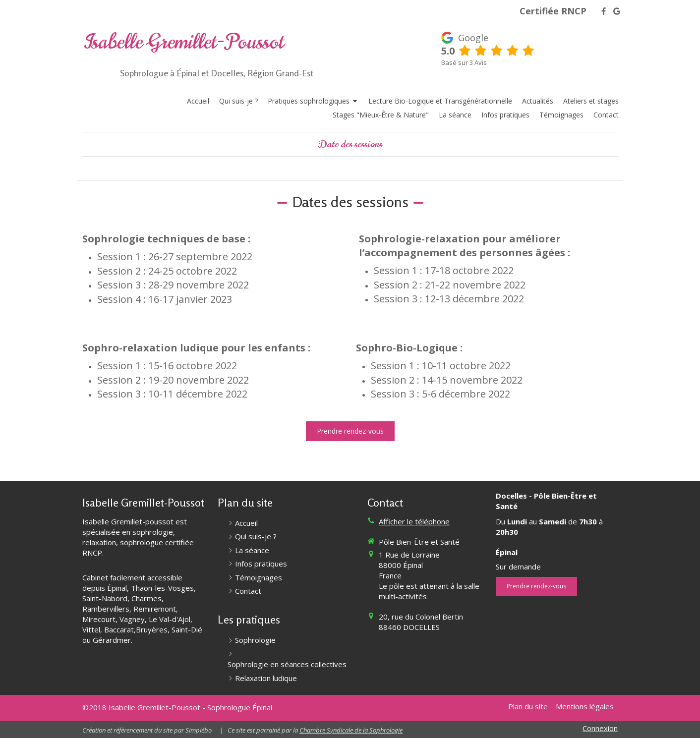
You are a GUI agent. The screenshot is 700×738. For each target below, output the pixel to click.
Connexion (600, 728)
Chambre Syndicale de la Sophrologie (351, 730)
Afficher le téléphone (414, 521)
